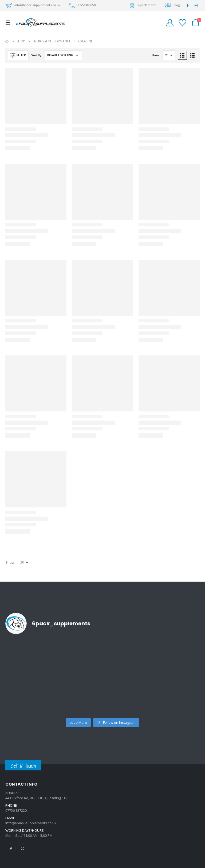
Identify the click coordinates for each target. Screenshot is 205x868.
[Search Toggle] (158, 23)
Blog (177, 5)
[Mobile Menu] (10, 23)
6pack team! (147, 5)
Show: (156, 55)
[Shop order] (63, 55)
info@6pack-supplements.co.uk (37, 5)
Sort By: (37, 55)
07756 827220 (87, 5)
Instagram (23, 848)
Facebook (11, 848)
